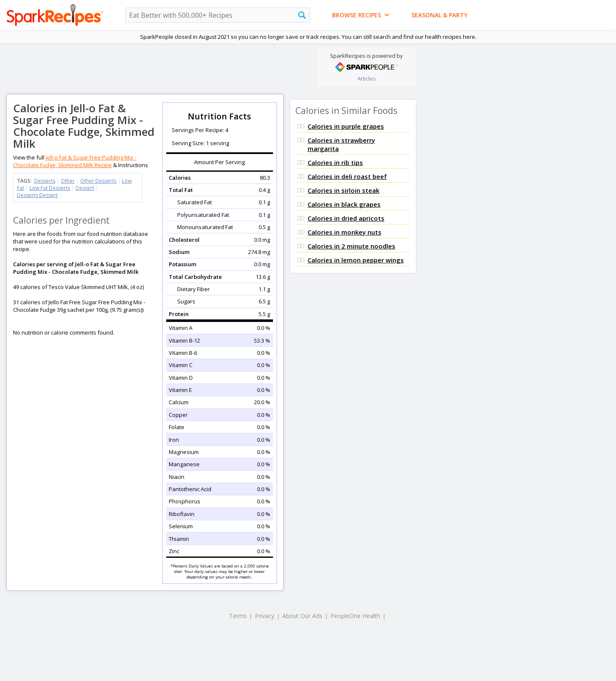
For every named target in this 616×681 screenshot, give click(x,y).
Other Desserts (98, 181)
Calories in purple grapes (346, 126)
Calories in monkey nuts (344, 232)
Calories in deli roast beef (347, 176)
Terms (238, 616)
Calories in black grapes (344, 204)
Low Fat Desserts (50, 188)
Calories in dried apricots (346, 218)
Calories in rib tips (335, 162)
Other (68, 181)
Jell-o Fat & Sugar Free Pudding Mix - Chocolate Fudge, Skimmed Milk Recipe (75, 161)
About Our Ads (302, 616)
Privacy (265, 616)
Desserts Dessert (37, 195)
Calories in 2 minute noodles (351, 246)
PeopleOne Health (355, 616)
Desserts (45, 181)
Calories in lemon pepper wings (356, 260)
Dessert (85, 188)
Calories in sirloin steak (343, 190)
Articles (367, 78)
